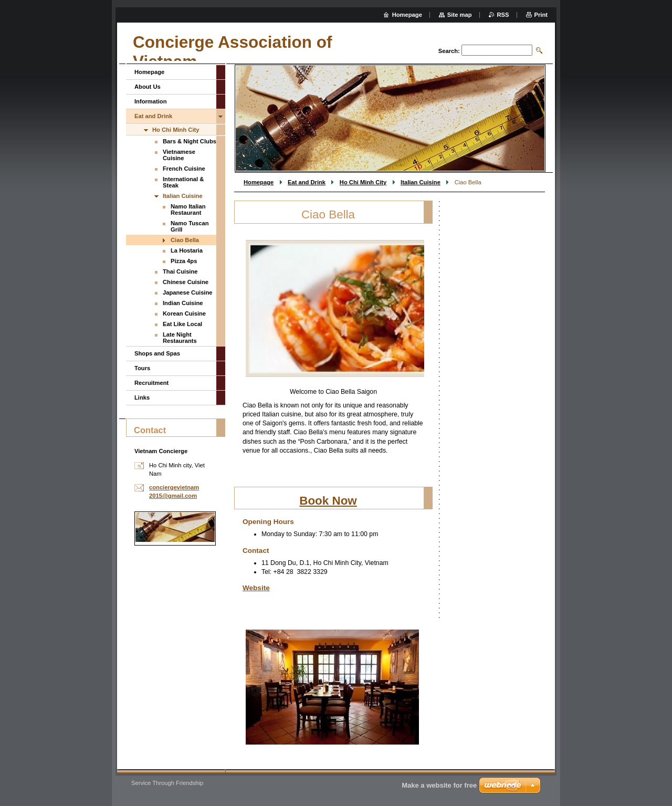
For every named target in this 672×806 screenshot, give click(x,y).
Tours (142, 368)
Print (541, 15)
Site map (460, 15)
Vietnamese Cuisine (179, 155)
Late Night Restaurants (180, 338)
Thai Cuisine (180, 271)
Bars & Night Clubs (190, 141)
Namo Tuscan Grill (190, 226)
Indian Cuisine (183, 303)
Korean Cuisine (184, 313)
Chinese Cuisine (186, 282)
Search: (449, 51)
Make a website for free (439, 785)
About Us (148, 87)
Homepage (259, 182)
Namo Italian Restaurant (188, 210)
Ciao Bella (185, 240)
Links (142, 397)
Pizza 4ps (184, 261)
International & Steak (183, 182)
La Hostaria (187, 250)
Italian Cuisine (421, 182)
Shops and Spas (157, 353)
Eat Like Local (182, 324)
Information (151, 101)
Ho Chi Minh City (363, 182)
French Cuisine (184, 169)
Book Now (328, 501)
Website (256, 588)
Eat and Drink (307, 182)
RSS (503, 15)
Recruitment (151, 383)
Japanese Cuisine (188, 292)
